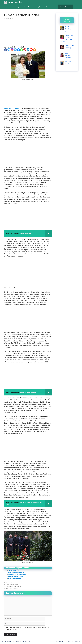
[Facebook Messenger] (18, 50)
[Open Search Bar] (76, 7)
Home (9, 7)
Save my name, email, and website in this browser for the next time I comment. (28, 628)
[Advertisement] (28, 34)
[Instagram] (12, 50)
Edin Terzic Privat (15, 579)
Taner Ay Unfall (14, 570)
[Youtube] (31, 50)
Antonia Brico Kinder (16, 576)
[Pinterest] (25, 50)
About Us (28, 7)
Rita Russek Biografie (16, 572)
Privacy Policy (39, 7)
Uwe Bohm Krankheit (12, 588)
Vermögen (17, 7)
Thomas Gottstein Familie (14, 586)
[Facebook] (6, 50)
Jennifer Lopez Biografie (17, 574)
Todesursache (52, 7)
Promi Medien (15, 2)
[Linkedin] (28, 50)
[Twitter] (15, 50)
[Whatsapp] (22, 50)
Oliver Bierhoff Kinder (12, 108)
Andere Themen (67, 7)
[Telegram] (9, 50)
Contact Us (70, 641)
